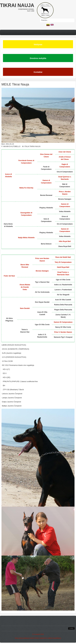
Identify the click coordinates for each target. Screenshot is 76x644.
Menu (38, 32)
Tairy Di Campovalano (63, 262)
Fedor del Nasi (9, 276)
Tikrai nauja (17, 5)
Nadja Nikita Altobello (26, 238)
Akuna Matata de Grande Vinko (25, 287)
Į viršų (71, 628)
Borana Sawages (42, 271)
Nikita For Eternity (26, 188)
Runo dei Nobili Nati (63, 257)
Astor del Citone (65, 152)
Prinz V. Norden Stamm (63, 332)
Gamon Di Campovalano (63, 322)
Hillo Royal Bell (65, 241)
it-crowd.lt (37, 634)
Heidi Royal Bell (63, 267)
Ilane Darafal (25, 308)
